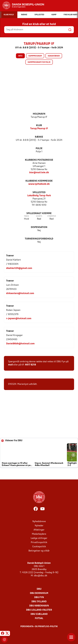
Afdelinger (39, 530)
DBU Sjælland (39, 614)
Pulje (39, 149)
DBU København (39, 606)
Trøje (26, 216)
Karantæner (54, 56)
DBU (39, 589)
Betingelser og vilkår (39, 551)
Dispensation (39, 227)
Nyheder (39, 526)
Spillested (39, 193)
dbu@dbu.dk (41, 576)
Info (20, 56)
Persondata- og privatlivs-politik (39, 627)
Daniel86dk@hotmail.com (20, 344)
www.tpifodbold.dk (39, 184)
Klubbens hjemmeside (39, 181)
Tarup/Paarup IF (39, 129)
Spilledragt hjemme (39, 213)
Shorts (39, 216)
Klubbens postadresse (39, 160)
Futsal (39, 618)
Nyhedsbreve (39, 522)
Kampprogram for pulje (39, 62)
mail (10, 365)
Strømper (52, 216)
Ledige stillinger (39, 538)
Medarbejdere (39, 534)
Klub (39, 125)
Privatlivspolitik (39, 542)
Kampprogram (35, 56)
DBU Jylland (39, 602)
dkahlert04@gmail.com (19, 268)
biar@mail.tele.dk (39, 173)
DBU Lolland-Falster (39, 610)
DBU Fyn (39, 597)
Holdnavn (39, 114)
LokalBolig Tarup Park (39, 196)
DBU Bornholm (39, 593)
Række (39, 137)
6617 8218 (31, 365)
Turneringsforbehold (39, 239)
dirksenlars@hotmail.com (20, 293)
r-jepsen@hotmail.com (19, 319)
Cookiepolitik (39, 547)
